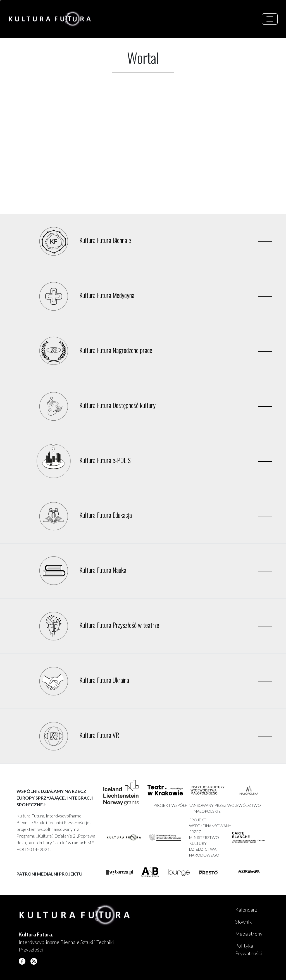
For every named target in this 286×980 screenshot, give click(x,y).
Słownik (243, 922)
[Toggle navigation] (270, 19)
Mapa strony (249, 934)
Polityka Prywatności (249, 949)
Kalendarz (246, 910)
